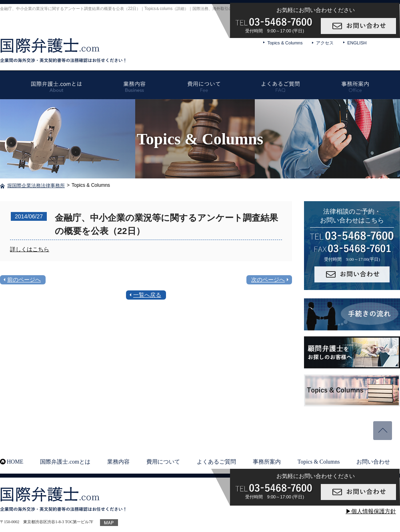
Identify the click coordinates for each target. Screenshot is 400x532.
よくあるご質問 (216, 462)
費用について (163, 462)
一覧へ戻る (147, 295)
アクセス (325, 43)
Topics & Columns (285, 43)
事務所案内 (267, 462)
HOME (15, 462)
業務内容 (118, 462)
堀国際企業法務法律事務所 (36, 186)
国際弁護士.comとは (65, 462)
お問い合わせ (373, 462)
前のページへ (24, 280)
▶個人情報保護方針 (371, 511)
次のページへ (268, 280)
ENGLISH (357, 43)
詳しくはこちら (30, 249)
